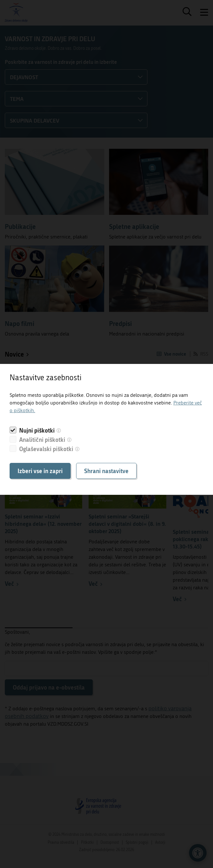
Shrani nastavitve (106, 471)
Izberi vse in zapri (40, 471)
